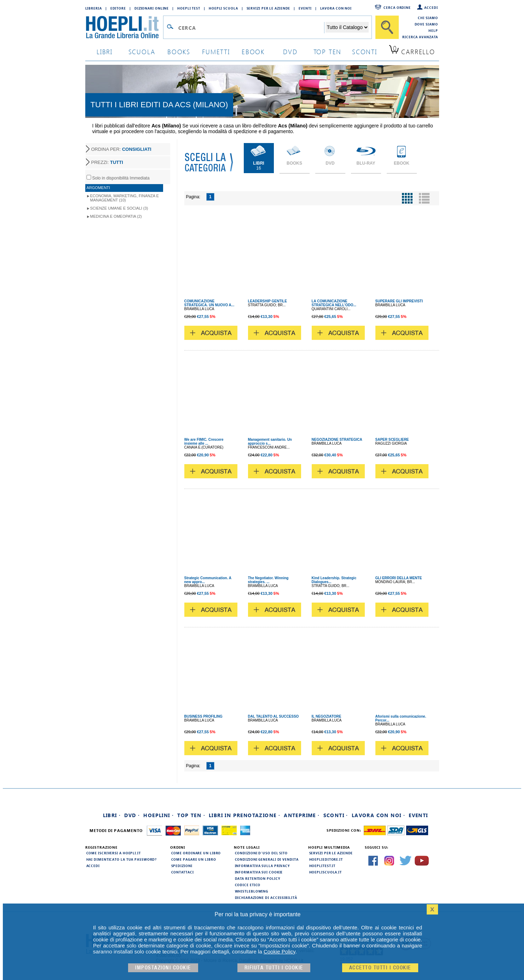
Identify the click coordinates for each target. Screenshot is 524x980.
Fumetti (216, 52)
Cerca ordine (397, 7)
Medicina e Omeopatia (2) (116, 216)
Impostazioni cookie (163, 968)
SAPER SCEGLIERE (392, 440)
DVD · (132, 815)
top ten (328, 52)
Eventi (305, 8)
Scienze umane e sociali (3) (119, 208)
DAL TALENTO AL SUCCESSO (273, 716)
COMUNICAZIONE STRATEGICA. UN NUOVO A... (209, 303)
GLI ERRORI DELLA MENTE (399, 578)
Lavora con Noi (336, 8)
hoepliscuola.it (326, 872)
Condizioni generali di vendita (267, 859)
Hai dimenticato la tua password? (122, 859)
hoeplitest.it (323, 866)
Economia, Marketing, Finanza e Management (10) (125, 198)
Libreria (94, 8)
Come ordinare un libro (196, 853)
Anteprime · (302, 815)
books (179, 52)
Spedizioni (182, 866)
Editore (118, 8)
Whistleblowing (252, 891)
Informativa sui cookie (259, 872)
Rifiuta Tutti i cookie (274, 968)
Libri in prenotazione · (244, 815)
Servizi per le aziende (269, 8)
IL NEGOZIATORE (327, 716)
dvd (290, 52)
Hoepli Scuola (223, 8)
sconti (365, 52)
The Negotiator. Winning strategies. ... (268, 580)
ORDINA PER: (121, 149)
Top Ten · (191, 815)
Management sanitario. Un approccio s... (270, 441)
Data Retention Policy (258, 878)
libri (105, 52)
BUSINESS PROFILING (203, 716)
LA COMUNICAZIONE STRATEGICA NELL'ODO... (334, 303)
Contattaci (183, 872)
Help (433, 30)
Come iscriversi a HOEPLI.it (114, 853)
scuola (142, 52)
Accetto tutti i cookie (380, 968)
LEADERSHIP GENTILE (267, 301)
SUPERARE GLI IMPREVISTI (399, 301)
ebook (253, 52)
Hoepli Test (189, 8)
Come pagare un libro (194, 859)
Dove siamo (426, 24)
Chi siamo (428, 18)
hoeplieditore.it (326, 859)
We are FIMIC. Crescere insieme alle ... (204, 441)
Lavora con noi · (378, 815)
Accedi (431, 7)
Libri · (112, 815)
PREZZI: (107, 162)
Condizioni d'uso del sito (261, 853)
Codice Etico (248, 885)
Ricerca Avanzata (420, 37)
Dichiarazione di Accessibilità (266, 898)
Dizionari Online (152, 8)
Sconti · (336, 815)
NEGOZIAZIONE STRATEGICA (337, 440)
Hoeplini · (159, 815)
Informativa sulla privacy (263, 866)
